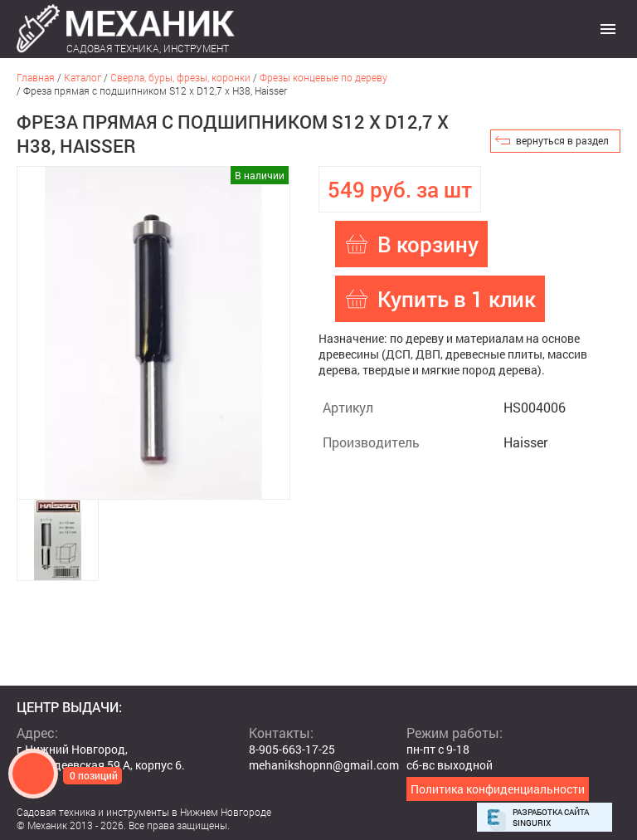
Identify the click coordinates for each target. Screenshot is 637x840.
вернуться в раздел (562, 140)
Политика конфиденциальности (498, 789)
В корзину (428, 244)
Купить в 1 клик (457, 299)
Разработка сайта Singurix (551, 818)
